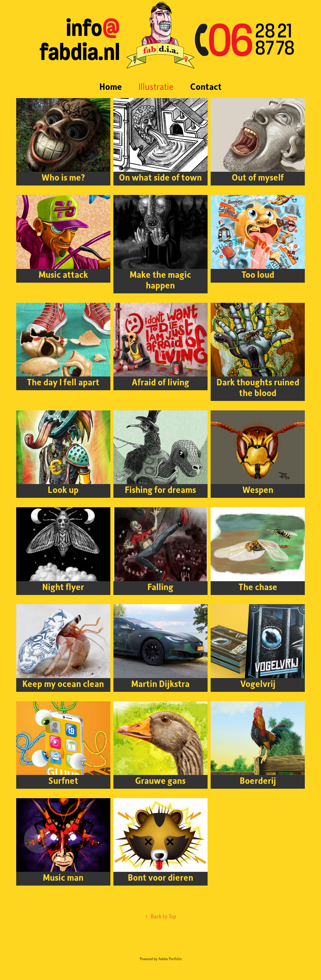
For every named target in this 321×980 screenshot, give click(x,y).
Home (111, 86)
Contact (206, 86)
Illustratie (156, 86)
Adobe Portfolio (170, 959)
